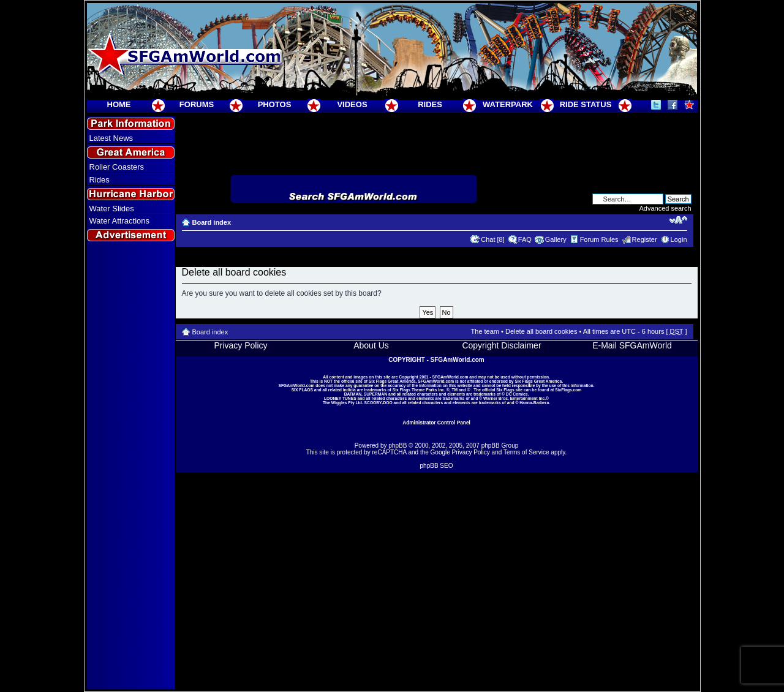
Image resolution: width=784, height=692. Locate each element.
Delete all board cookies (541, 331)
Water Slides (112, 209)
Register (645, 239)
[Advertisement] (130, 466)
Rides (100, 180)
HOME (119, 104)
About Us (371, 345)
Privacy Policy (240, 345)
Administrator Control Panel (436, 423)
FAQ (525, 239)
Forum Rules (599, 239)
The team (485, 331)
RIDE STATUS (586, 104)
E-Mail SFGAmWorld (632, 345)
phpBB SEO (437, 466)
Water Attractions (120, 221)
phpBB (398, 446)
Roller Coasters (117, 167)
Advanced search (665, 208)
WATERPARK (508, 104)
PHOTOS (275, 104)
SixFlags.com (568, 390)
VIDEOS (352, 104)
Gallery (556, 239)
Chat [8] (493, 239)
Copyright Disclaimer (501, 345)
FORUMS (197, 104)
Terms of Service (526, 452)
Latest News (111, 138)
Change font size (678, 220)
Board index (212, 222)
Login (679, 239)
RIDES (430, 104)
